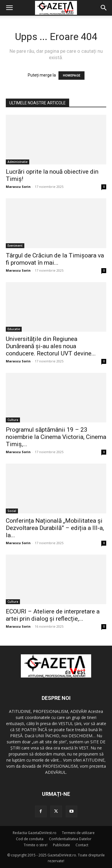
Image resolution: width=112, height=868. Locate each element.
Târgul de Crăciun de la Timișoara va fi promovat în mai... (55, 259)
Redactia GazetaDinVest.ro (35, 833)
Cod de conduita (30, 839)
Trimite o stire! (36, 845)
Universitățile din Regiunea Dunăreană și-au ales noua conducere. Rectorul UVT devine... (51, 346)
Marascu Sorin (18, 187)
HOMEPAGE (71, 76)
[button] (9, 8)
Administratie (18, 162)
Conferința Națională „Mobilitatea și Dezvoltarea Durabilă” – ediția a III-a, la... (55, 528)
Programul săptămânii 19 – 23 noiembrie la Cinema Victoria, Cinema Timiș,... (56, 437)
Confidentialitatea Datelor (70, 839)
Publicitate (61, 845)
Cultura (13, 420)
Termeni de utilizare (78, 833)
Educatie (14, 329)
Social (12, 511)
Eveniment (15, 246)
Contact (82, 845)
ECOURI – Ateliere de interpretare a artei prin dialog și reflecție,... (53, 615)
